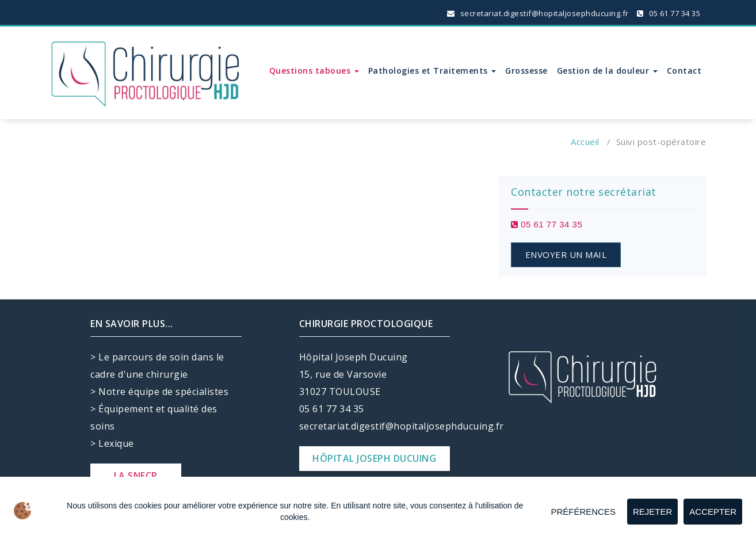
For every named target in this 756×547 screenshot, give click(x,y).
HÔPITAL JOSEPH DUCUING (374, 458)
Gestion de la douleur (607, 71)
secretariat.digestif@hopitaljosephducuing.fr (538, 13)
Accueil (585, 142)
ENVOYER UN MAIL (566, 254)
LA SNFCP (136, 476)
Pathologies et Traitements (432, 71)
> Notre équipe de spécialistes (159, 392)
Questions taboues (314, 71)
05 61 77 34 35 (669, 13)
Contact (684, 71)
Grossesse (526, 71)
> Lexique (112, 443)
